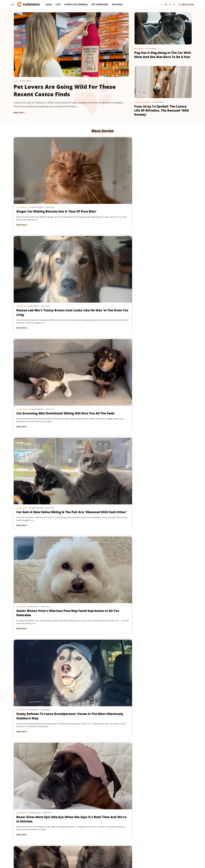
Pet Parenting (100, 4)
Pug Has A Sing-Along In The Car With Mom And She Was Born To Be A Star (163, 55)
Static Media (89, 838)
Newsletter (186, 4)
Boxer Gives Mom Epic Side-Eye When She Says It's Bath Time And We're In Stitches (40, 329)
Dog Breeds (139, 49)
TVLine (68, 849)
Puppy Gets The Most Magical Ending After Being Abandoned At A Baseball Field (40, 403)
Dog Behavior (22, 320)
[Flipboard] (170, 5)
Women (142, 849)
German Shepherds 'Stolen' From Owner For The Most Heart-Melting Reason (102, 329)
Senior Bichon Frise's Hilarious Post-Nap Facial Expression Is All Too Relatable (102, 255)
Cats (58, 4)
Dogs (49, 4)
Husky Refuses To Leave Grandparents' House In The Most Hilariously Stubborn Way (162, 255)
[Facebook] (162, 5)
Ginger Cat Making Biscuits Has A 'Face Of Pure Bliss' (40, 178)
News (16, 81)
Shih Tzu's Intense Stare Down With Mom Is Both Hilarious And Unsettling (162, 329)
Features (117, 4)
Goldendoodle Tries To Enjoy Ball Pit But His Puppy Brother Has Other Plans (102, 403)
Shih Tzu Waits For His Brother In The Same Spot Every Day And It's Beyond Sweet (102, 632)
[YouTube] (166, 5)
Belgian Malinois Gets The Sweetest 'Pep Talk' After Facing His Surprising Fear (102, 706)
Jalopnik (59, 849)
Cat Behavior (22, 172)
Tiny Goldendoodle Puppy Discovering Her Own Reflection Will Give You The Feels (102, 477)
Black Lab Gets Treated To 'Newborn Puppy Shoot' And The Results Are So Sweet (102, 554)
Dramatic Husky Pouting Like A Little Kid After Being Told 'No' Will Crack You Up (162, 403)
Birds (19, 698)
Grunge (83, 849)
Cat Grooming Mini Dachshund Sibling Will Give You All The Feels (161, 181)
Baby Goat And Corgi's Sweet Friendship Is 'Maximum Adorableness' (160, 632)
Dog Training (143, 469)
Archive (98, 833)
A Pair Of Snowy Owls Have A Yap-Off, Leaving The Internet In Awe (41, 706)
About (86, 833)
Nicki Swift (123, 849)
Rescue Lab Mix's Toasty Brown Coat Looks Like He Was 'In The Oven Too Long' (101, 181)
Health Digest (95, 849)
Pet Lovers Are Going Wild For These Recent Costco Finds (65, 90)
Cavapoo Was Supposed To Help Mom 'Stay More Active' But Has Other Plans (162, 706)
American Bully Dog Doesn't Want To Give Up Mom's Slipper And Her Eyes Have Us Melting (162, 477)
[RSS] (174, 5)
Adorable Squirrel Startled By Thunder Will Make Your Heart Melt (100, 783)
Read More (19, 112)
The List (133, 849)
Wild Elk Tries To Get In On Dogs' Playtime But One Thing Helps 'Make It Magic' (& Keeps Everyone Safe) (163, 556)
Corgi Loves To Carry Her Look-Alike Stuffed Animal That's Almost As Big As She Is (40, 477)
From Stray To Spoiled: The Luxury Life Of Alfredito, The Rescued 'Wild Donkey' (162, 110)
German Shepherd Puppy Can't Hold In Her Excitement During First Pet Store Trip (40, 554)
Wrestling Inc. (154, 849)
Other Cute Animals (76, 4)
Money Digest (109, 849)
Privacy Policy (114, 833)
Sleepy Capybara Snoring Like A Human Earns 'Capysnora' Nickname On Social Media (41, 783)
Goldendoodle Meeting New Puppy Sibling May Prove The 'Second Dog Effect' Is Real (39, 632)
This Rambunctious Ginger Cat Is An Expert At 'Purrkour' (163, 781)
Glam (75, 849)
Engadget (49, 849)
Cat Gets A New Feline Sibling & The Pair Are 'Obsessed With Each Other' (40, 255)
